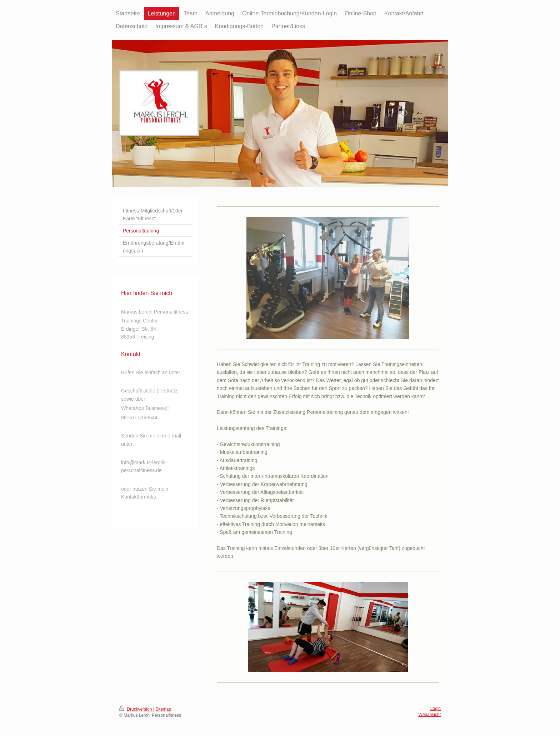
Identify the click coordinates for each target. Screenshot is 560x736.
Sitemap (163, 709)
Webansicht (430, 715)
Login (436, 709)
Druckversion (136, 709)
